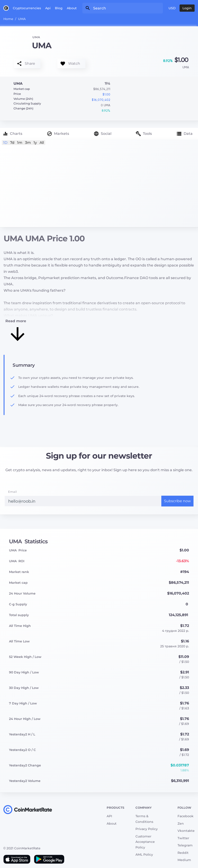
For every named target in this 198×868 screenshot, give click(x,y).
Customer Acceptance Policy (145, 842)
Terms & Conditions (144, 819)
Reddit (183, 853)
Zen (181, 824)
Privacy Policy (147, 829)
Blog (59, 8)
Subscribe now (177, 501)
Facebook (186, 816)
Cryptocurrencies (27, 8)
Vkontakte (186, 831)
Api (48, 8)
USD (172, 8)
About (72, 8)
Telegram (185, 845)
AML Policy (144, 855)
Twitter (183, 838)
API (109, 816)
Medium (184, 860)
